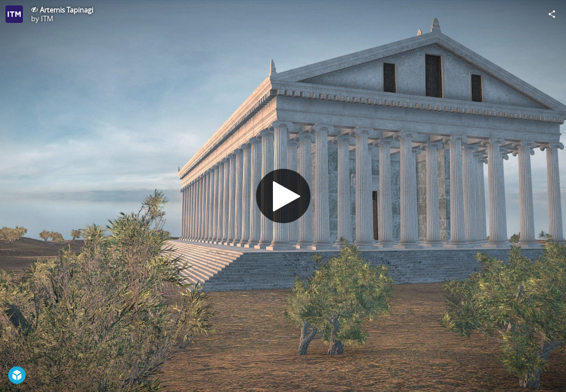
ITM (47, 19)
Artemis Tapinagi (66, 10)
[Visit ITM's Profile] (14, 14)
